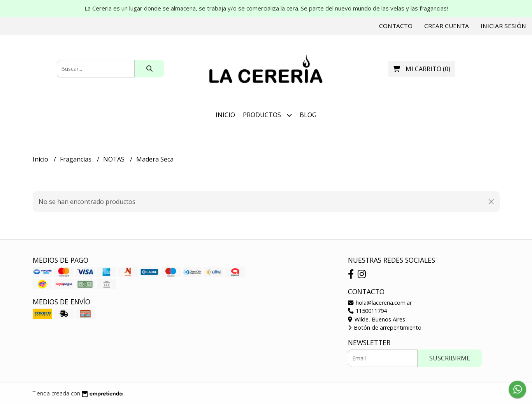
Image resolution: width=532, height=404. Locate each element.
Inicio (225, 115)
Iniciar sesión (503, 26)
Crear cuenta (447, 26)
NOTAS (115, 159)
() (422, 69)
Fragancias (76, 159)
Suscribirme (450, 358)
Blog (308, 115)
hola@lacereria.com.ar (380, 303)
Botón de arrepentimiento (385, 328)
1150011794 (367, 311)
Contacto (396, 26)
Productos (267, 115)
